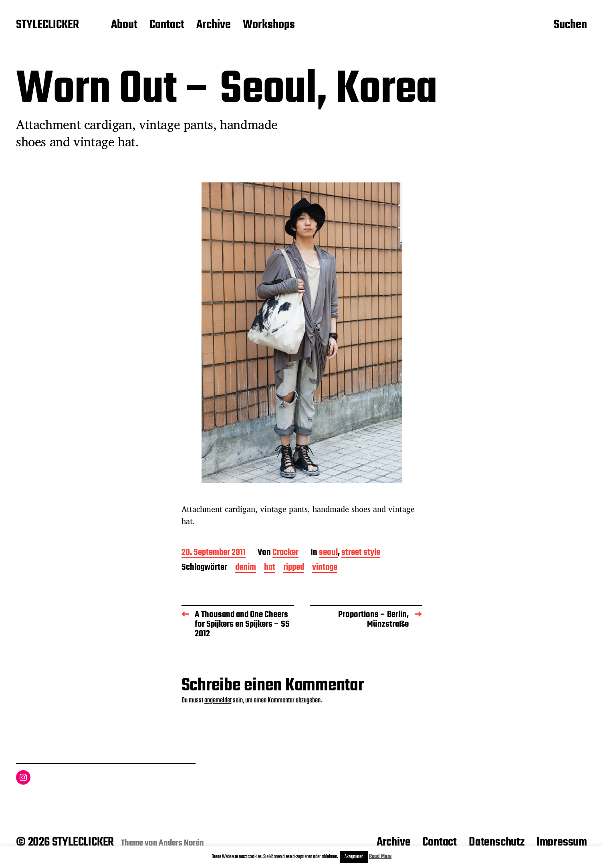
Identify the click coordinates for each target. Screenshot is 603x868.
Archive (214, 25)
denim (246, 568)
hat (270, 568)
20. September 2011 (214, 553)
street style (361, 553)
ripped (294, 568)
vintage (325, 568)
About (124, 25)
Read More (380, 857)
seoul (328, 553)
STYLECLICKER (47, 25)
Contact (167, 25)
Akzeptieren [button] (354, 857)
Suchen (570, 25)
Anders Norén (181, 843)
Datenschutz (497, 842)
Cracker (285, 553)
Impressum (562, 842)
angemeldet (218, 701)
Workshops (269, 25)
